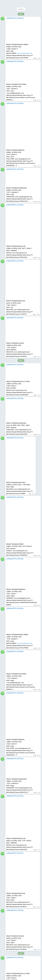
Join (32, 3)
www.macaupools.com (25, 534)
